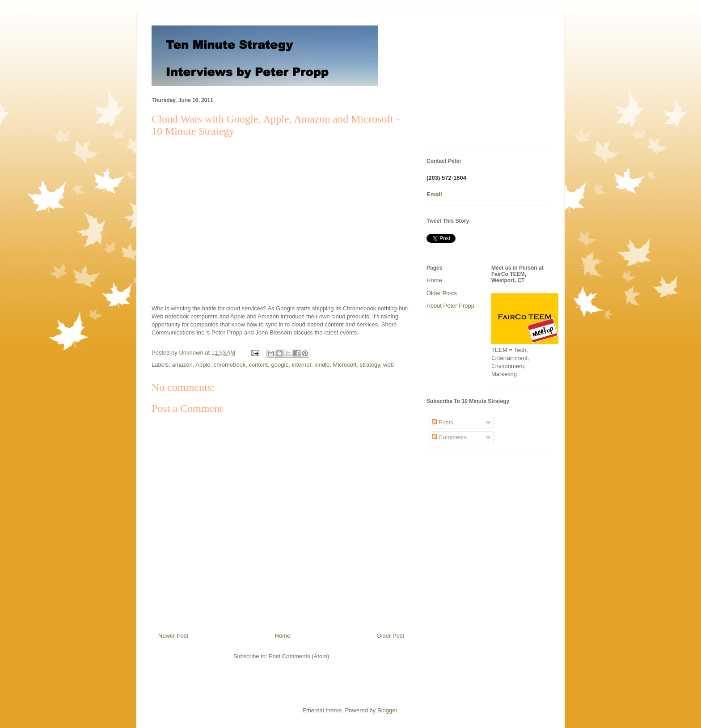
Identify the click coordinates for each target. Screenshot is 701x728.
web (389, 365)
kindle (322, 365)
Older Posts (442, 293)
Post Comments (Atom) (299, 656)
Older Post (391, 636)
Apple (203, 365)
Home (283, 636)
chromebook (230, 365)
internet (302, 365)
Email (434, 194)
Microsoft (345, 365)
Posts (443, 422)
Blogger (387, 710)
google (280, 365)
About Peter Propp (450, 306)
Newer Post (173, 636)
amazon (182, 365)
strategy (370, 365)
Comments (449, 437)
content (259, 365)
